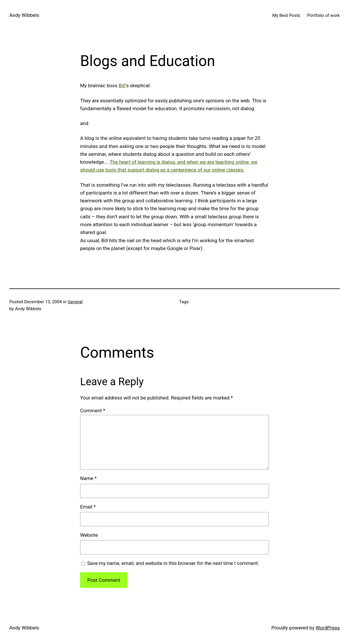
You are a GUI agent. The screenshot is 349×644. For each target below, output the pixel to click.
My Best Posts (286, 15)
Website (89, 535)
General (75, 302)
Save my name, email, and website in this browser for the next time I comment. (173, 563)
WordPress (328, 628)
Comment (93, 411)
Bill (122, 85)
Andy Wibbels (24, 15)
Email (88, 507)
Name (88, 478)
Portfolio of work (323, 15)
